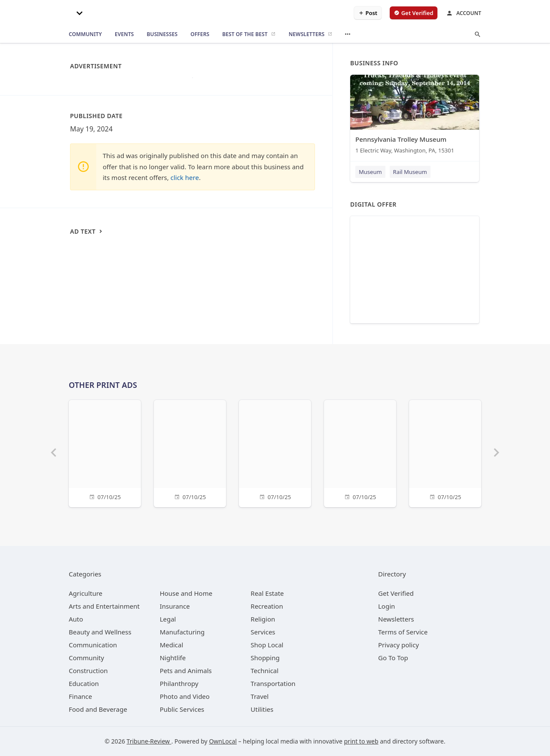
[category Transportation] (273, 683)
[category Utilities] (262, 709)
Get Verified (396, 593)
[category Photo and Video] (185, 696)
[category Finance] (80, 696)
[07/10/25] (105, 453)
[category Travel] (260, 696)
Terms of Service (403, 632)
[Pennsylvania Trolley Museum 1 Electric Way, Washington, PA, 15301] (415, 116)
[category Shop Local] (267, 645)
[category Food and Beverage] (98, 709)
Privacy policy (399, 645)
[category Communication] (93, 645)
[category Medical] (172, 645)
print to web (361, 741)
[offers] (200, 34)
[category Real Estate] (267, 593)
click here (185, 177)
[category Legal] (168, 619)
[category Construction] (88, 671)
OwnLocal (223, 741)
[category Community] (86, 658)
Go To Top (393, 658)
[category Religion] (263, 619)
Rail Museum (410, 172)
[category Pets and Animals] (186, 671)
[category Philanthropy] (179, 683)
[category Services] (263, 632)
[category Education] (84, 683)
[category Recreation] (267, 606)
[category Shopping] (265, 658)
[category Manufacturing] (182, 632)
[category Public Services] (182, 709)
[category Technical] (264, 671)
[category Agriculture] (86, 593)
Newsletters (396, 619)
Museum (370, 172)
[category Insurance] (175, 606)
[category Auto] (76, 619)
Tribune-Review (149, 741)
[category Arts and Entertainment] (104, 606)
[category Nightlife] (173, 658)
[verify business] (414, 13)
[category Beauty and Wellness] (100, 632)
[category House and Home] (186, 593)
